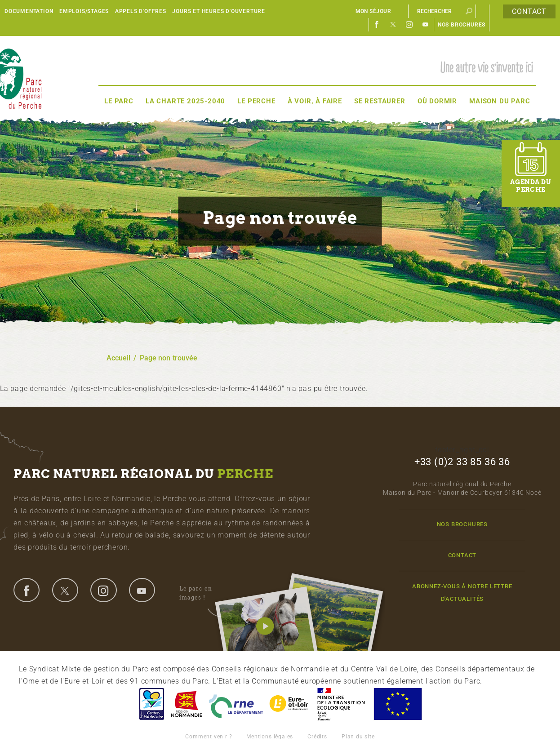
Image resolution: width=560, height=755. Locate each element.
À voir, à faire (315, 101)
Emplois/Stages (84, 11)
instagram (103, 590)
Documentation (29, 11)
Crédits (317, 737)
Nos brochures (462, 25)
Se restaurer (380, 101)
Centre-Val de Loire (151, 704)
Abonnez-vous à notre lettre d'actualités (462, 592)
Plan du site (358, 737)
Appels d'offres (141, 11)
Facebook (377, 25)
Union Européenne (397, 704)
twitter (65, 590)
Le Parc (119, 101)
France (341, 704)
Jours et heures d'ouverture (219, 11)
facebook (27, 590)
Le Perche (256, 101)
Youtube (426, 25)
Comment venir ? (209, 737)
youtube (142, 590)
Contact (529, 11)
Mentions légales (270, 737)
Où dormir (437, 101)
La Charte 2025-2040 (185, 101)
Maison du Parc (500, 101)
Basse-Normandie (187, 704)
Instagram (409, 25)
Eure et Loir (289, 704)
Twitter (393, 25)
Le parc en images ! (206, 593)
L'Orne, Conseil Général (236, 704)
